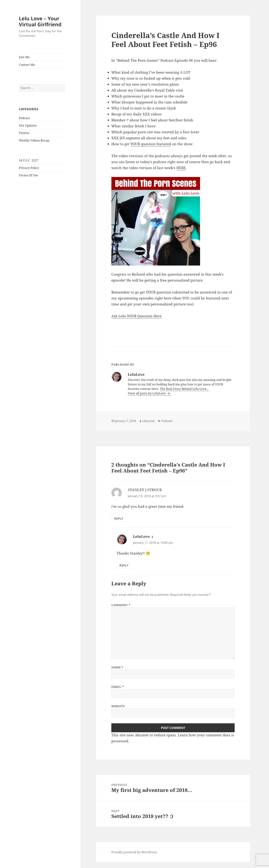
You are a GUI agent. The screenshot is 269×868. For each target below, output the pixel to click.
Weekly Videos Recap (34, 140)
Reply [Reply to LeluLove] (124, 565)
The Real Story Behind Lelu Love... (184, 389)
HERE (181, 168)
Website (118, 706)
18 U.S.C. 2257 (29, 160)
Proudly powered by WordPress (134, 852)
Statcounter (10, 865)
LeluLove (149, 421)
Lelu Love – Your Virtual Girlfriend (40, 21)
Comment (121, 605)
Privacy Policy (29, 168)
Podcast (24, 118)
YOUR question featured (151, 144)
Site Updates (28, 125)
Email (118, 687)
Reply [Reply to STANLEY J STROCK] (119, 519)
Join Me (24, 57)
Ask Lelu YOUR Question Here (136, 316)
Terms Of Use (28, 175)
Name (117, 667)
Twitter (24, 133)
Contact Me (27, 65)
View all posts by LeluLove (147, 393)
